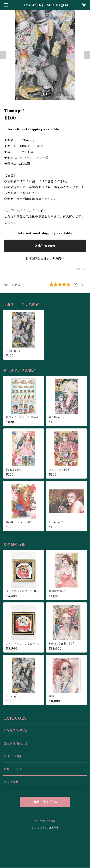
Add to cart (45, 246)
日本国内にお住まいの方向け (45, 258)
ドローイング (13, 769)
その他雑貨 (11, 782)
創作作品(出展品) (15, 731)
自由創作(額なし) (15, 743)
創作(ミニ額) (12, 756)
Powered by (45, 828)
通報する (80, 269)
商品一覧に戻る (45, 802)
